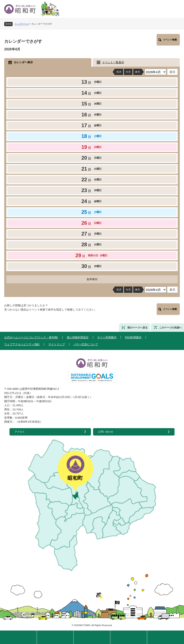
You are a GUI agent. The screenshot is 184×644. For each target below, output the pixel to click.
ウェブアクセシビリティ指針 (22, 344)
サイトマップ (57, 344)
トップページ (22, 24)
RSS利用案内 (133, 337)
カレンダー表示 (23, 62)
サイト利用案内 (107, 337)
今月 (128, 72)
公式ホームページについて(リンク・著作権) (31, 337)
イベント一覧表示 (113, 62)
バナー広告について (86, 344)
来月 (137, 72)
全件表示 (92, 279)
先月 (119, 72)
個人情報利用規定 (78, 337)
